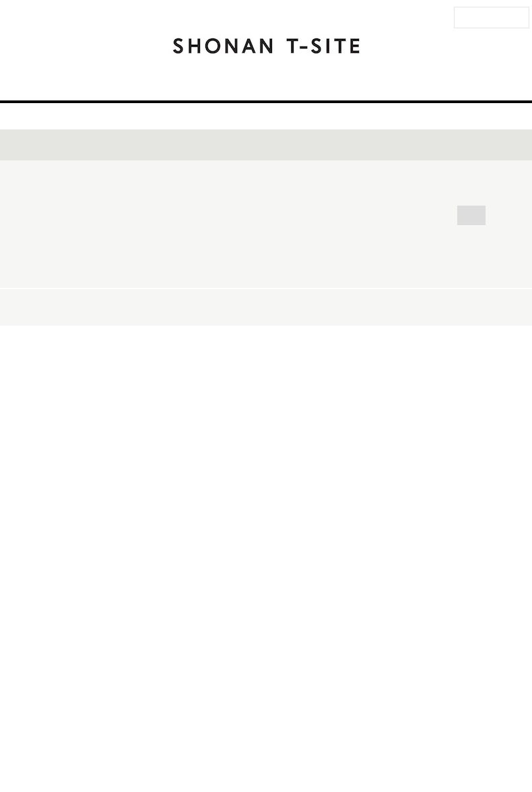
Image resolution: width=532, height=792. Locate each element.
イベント (314, 83)
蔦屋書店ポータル (442, 747)
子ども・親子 (344, 335)
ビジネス (351, 372)
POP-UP (350, 317)
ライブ (328, 299)
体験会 (383, 299)
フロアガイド (251, 83)
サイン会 (269, 299)
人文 (296, 372)
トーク (209, 299)
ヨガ (280, 335)
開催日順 (430, 602)
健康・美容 (247, 354)
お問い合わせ (157, 747)
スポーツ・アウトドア (197, 335)
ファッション (178, 372)
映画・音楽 (321, 354)
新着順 (498, 602)
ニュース (368, 83)
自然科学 (389, 354)
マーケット (174, 354)
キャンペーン (278, 317)
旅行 (468, 317)
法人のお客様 (491, 18)
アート (247, 372)
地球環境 (415, 372)
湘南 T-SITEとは (436, 83)
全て (160, 299)
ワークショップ (456, 299)
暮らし (413, 335)
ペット (467, 335)
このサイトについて (315, 747)
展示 (214, 317)
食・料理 (413, 317)
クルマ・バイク (467, 354)
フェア (164, 317)
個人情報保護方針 (380, 747)
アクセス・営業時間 (165, 83)
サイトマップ (257, 747)
